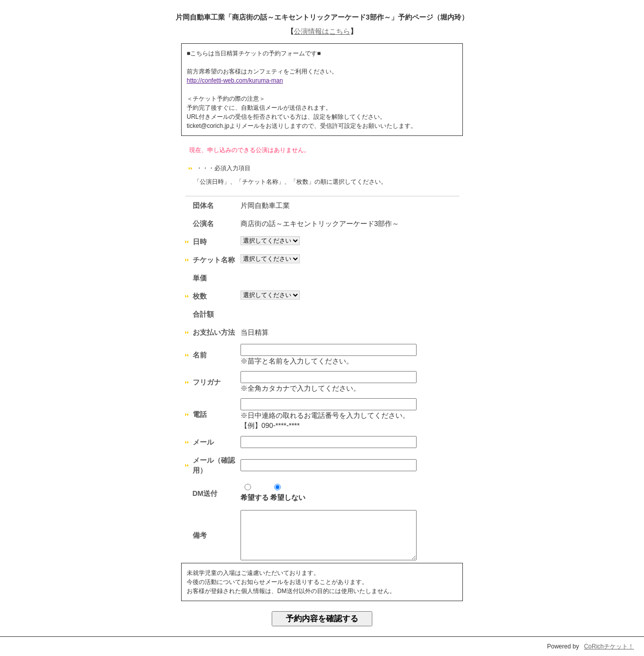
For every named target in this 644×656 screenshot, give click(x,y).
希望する (255, 493)
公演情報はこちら (322, 31)
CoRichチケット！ (609, 646)
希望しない (288, 493)
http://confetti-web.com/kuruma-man (235, 81)
